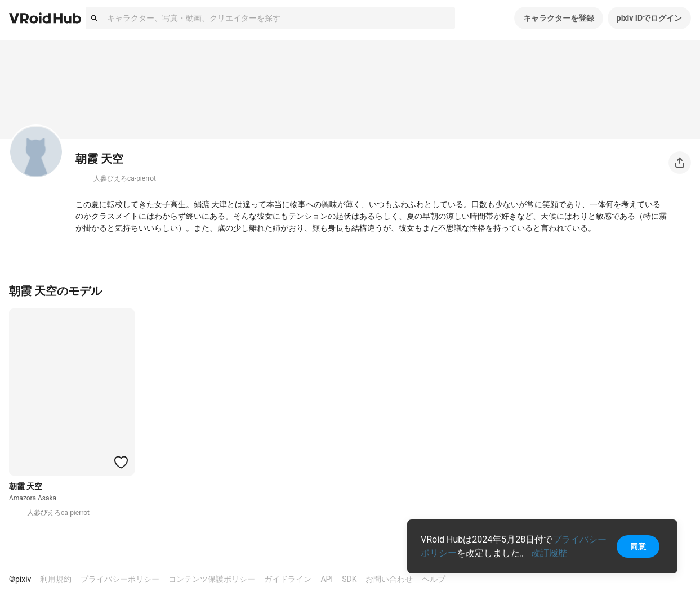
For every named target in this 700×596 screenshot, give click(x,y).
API (327, 579)
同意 (638, 546)
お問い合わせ (389, 579)
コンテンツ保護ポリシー (212, 579)
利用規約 (56, 579)
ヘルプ (434, 579)
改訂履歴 (549, 553)
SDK (349, 579)
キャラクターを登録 (559, 18)
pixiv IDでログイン (649, 18)
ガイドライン (288, 579)
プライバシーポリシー (120, 579)
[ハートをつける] (121, 462)
